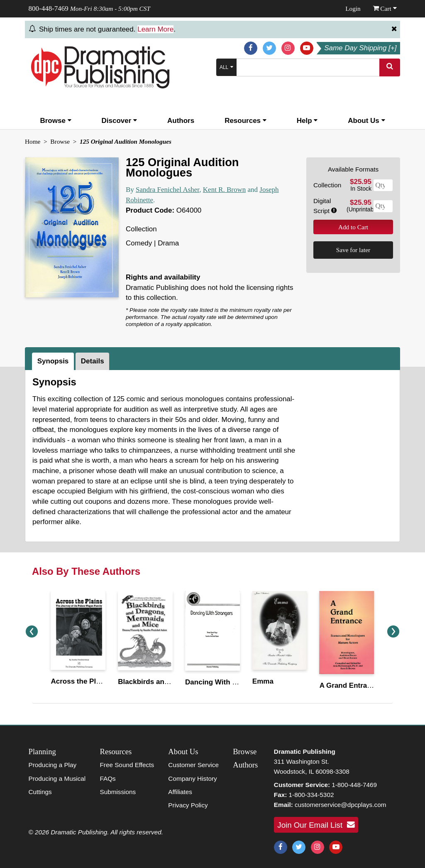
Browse (55, 121)
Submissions (118, 792)
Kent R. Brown (224, 190)
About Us (366, 121)
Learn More (155, 29)
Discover (120, 121)
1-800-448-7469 (354, 785)
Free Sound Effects (127, 765)
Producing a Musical (57, 779)
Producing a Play (53, 765)
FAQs (107, 779)
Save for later (353, 250)
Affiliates (180, 792)
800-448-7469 (49, 9)
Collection (327, 185)
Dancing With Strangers (225, 682)
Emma (263, 681)
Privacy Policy (188, 805)
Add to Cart (353, 227)
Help (307, 121)
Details (93, 361)
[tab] (54, 361)
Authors (181, 121)
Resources (245, 121)
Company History (192, 779)
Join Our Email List (316, 825)
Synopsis (53, 361)
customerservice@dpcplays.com (340, 805)
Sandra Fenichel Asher (167, 190)
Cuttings (40, 792)
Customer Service (193, 765)
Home (33, 141)
